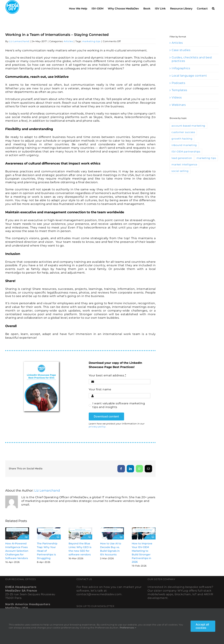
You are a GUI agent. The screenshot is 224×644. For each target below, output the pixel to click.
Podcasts (178, 83)
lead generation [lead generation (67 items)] (182, 158)
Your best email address (107, 375)
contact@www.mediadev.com (99, 594)
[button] (213, 8)
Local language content (189, 76)
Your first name (100, 389)
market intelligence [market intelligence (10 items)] (184, 164)
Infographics (181, 68)
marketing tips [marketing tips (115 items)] (206, 158)
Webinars (179, 105)
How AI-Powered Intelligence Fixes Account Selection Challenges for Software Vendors (17, 551)
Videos (177, 97)
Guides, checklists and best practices (192, 59)
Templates (179, 90)
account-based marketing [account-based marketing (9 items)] (188, 126)
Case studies (181, 50)
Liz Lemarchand (19, 41)
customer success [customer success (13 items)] (183, 132)
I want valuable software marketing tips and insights (119, 405)
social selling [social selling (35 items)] (180, 171)
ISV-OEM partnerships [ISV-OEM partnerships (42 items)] (186, 152)
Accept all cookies (202, 626)
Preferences (128, 628)
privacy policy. (98, 427)
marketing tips (91, 41)
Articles (68, 41)
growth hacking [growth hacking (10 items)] (182, 139)
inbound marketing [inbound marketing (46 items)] (184, 145)
